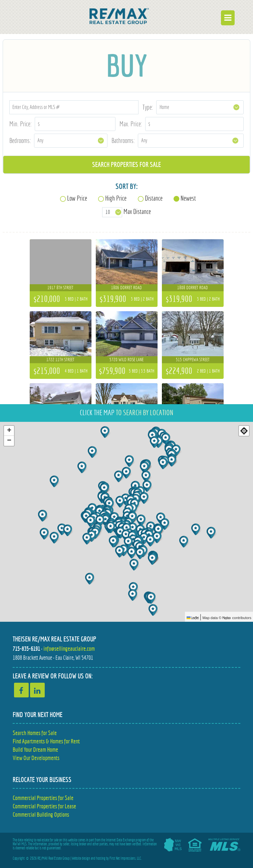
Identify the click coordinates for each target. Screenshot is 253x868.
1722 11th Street (60, 360)
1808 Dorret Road (193, 288)
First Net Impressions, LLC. (126, 858)
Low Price (77, 198)
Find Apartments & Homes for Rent (46, 741)
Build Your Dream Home (35, 750)
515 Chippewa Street (193, 360)
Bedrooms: (20, 140)
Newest (188, 198)
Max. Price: (131, 124)
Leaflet (193, 618)
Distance (154, 198)
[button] (135, 565)
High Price (116, 198)
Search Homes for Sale (35, 733)
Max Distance (137, 211)
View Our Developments (36, 758)
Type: (148, 107)
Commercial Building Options (41, 815)
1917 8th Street (60, 288)
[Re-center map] (244, 431)
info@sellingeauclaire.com (69, 649)
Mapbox (227, 618)
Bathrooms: (123, 140)
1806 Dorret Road (126, 288)
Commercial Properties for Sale (43, 798)
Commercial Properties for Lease (44, 806)
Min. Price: (21, 124)
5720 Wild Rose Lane (126, 360)
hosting (101, 858)
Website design (81, 858)
